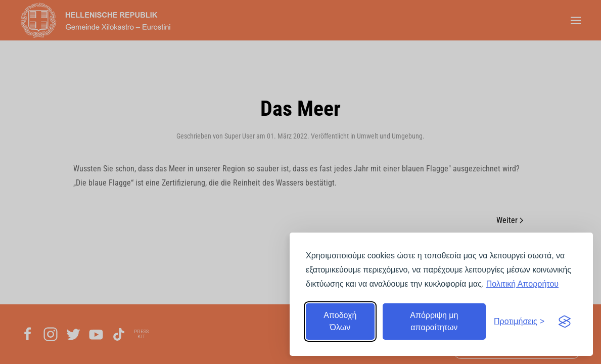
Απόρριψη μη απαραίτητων (434, 321)
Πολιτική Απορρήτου (522, 284)
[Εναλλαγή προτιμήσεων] (519, 322)
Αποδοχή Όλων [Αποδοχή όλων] (340, 321)
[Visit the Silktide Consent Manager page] (565, 322)
